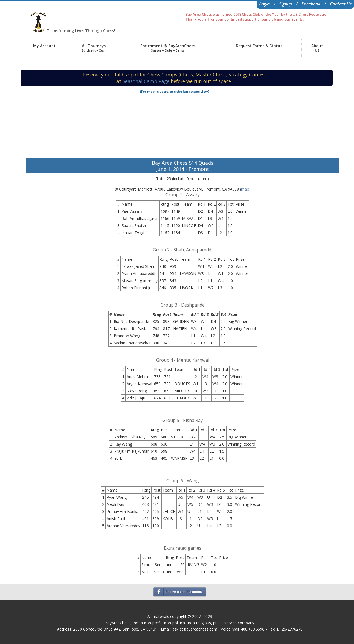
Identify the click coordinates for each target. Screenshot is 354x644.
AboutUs (317, 48)
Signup (286, 4)
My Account (44, 46)
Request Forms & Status (259, 46)
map (245, 189)
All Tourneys (94, 48)
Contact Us (341, 4)
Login (264, 4)
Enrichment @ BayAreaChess (168, 48)
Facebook (311, 4)
